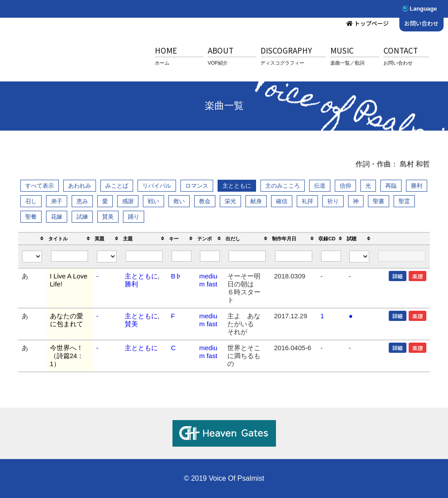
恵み (82, 201)
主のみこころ (283, 186)
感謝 (128, 201)
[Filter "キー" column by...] (182, 256)
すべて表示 (40, 186)
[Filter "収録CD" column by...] (331, 256)
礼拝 (307, 201)
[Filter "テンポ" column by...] (210, 256)
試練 (82, 217)
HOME (166, 50)
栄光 (230, 201)
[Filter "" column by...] (32, 257)
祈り (333, 201)
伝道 (320, 186)
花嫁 (57, 217)
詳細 (398, 276)
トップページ (371, 23)
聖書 (379, 201)
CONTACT (401, 50)
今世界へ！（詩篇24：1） (67, 356)
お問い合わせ (421, 23)
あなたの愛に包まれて (67, 320)
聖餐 (31, 217)
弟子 (57, 201)
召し (31, 201)
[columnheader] (32, 239)
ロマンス (197, 186)
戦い (153, 201)
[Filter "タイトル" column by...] (70, 256)
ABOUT (221, 50)
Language (423, 9)
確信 (282, 201)
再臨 (391, 186)
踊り (134, 217)
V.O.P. (73, 57)
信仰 (345, 186)
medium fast (208, 280)
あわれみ (80, 186)
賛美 (108, 217)
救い (179, 201)
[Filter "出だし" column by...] (247, 256)
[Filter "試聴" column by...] (360, 257)
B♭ (176, 276)
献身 (256, 201)
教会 (205, 201)
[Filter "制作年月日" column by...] (294, 256)
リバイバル (157, 186)
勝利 (417, 186)
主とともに (237, 186)
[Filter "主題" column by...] (144, 256)
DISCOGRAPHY (286, 50)
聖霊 (404, 201)
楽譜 (417, 276)
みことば (117, 186)
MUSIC (342, 50)
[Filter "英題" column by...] (107, 257)
